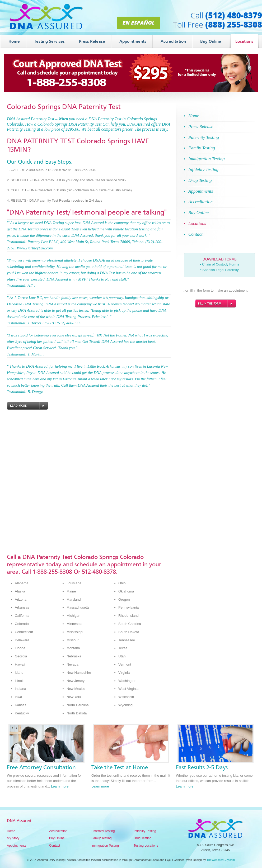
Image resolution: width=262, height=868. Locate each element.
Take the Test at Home (120, 767)
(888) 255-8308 (234, 24)
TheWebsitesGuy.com (221, 860)
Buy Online (57, 838)
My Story (13, 838)
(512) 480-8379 (234, 15)
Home (11, 831)
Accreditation (58, 831)
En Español (139, 23)
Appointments (17, 846)
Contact (55, 846)
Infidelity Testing (145, 831)
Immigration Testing (105, 846)
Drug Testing (142, 838)
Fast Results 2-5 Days (202, 767)
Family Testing (101, 838)
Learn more (60, 786)
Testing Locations (146, 846)
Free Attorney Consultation (41, 767)
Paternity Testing (103, 831)
